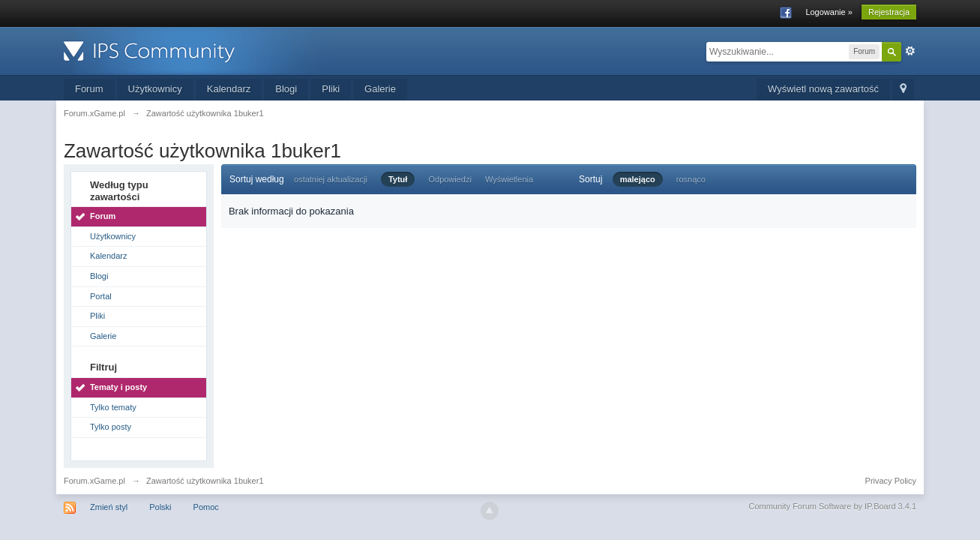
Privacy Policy (891, 481)
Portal (101, 296)
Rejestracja (889, 12)
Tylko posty (111, 427)
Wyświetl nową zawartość (823, 89)
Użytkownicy (155, 89)
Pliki (331, 89)
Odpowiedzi (450, 179)
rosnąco (691, 179)
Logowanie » (829, 12)
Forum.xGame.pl (94, 481)
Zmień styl (109, 507)
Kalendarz (229, 89)
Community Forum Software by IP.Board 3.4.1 (832, 506)
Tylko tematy (113, 407)
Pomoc (206, 507)
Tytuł (398, 179)
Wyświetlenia (509, 179)
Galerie (380, 89)
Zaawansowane (910, 51)
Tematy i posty (118, 387)
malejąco (638, 179)
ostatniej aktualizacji (331, 179)
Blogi (286, 89)
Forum (89, 89)
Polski (160, 507)
